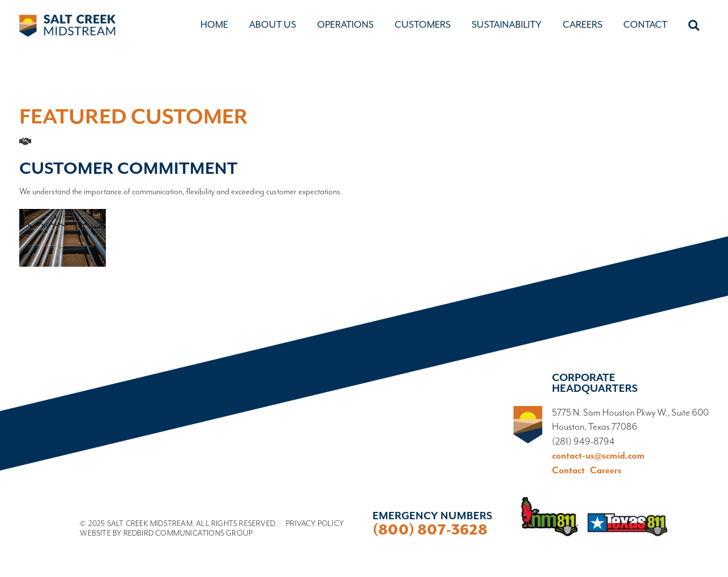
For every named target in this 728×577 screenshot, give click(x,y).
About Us (273, 25)
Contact (645, 25)
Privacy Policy (315, 524)
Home (214, 25)
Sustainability (507, 25)
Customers (423, 25)
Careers (583, 25)
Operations (345, 25)
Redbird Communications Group (188, 533)
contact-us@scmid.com (598, 456)
